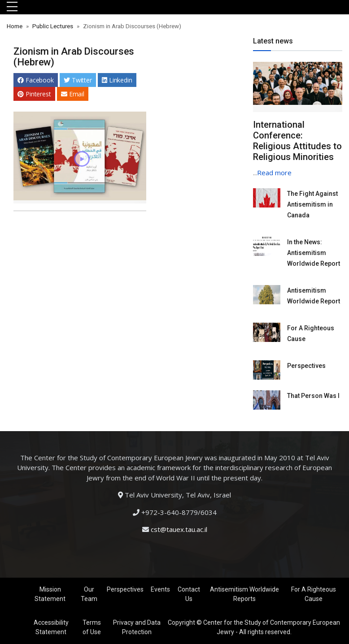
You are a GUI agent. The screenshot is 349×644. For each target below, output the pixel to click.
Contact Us (189, 594)
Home (15, 26)
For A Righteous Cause (314, 594)
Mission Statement (50, 594)
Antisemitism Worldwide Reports (244, 594)
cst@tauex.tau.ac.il (179, 529)
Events (160, 589)
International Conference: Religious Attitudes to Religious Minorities (297, 141)
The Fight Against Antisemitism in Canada (312, 204)
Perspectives (306, 366)
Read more (274, 173)
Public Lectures (53, 26)
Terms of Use (92, 627)
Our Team (89, 594)
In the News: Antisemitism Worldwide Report (314, 253)
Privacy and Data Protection (137, 627)
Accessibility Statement (51, 627)
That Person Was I (313, 396)
